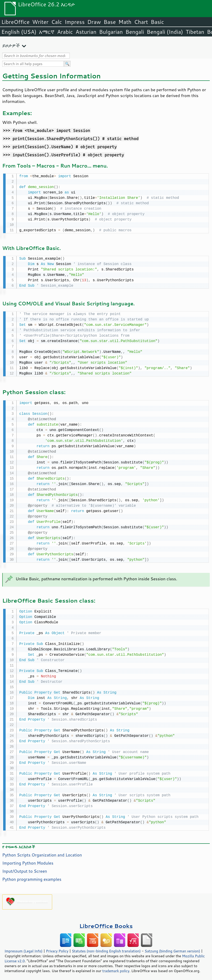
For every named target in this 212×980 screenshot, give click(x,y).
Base (110, 22)
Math (125, 22)
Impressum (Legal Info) (23, 949)
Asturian (86, 32)
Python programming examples (32, 877)
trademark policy (116, 969)
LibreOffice (15, 22)
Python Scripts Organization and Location (42, 853)
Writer (40, 22)
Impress (75, 22)
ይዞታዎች (11, 45)
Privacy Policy (57, 949)
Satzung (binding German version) (173, 949)
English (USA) (19, 32)
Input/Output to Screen (25, 869)
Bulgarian (111, 32)
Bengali (135, 32)
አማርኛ (47, 32)
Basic (157, 22)
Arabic (65, 32)
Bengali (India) (165, 32)
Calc (57, 22)
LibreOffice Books (106, 924)
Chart (141, 22)
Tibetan (195, 32)
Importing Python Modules (28, 861)
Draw (94, 22)
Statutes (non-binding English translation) (106, 949)
